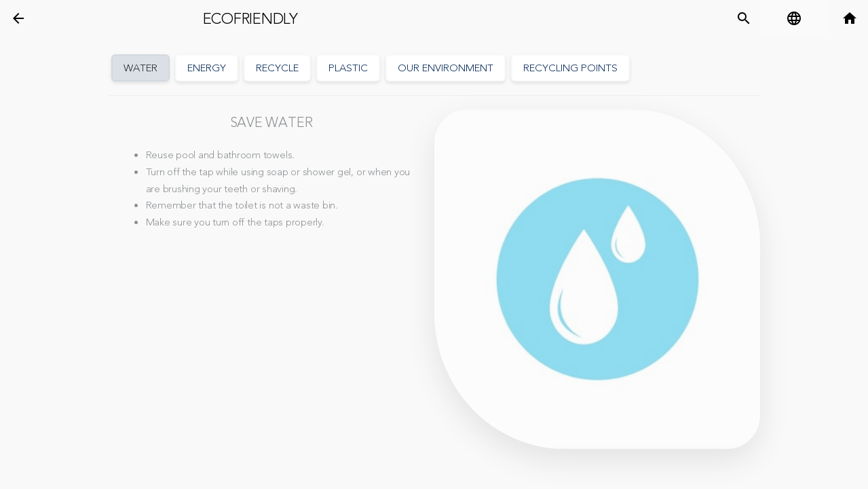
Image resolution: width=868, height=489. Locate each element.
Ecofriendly (250, 19)
